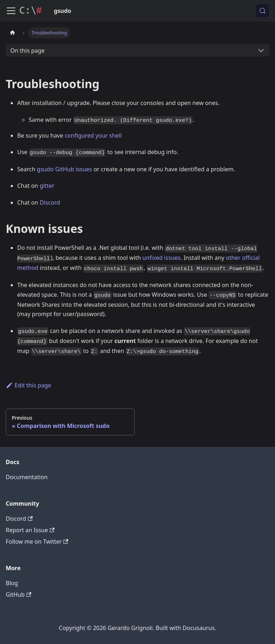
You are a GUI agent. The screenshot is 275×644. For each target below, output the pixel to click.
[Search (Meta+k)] (262, 11)
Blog (12, 583)
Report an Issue (30, 530)
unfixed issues (162, 258)
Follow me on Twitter (37, 542)
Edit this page (28, 385)
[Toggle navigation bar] (11, 11)
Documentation (27, 477)
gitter (47, 186)
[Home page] (13, 33)
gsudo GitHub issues (64, 169)
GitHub (18, 595)
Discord (50, 202)
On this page (28, 51)
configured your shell (93, 135)
